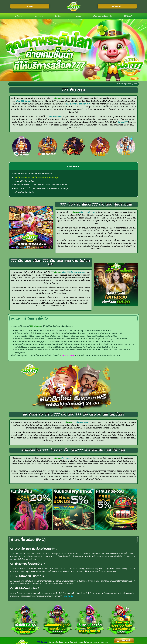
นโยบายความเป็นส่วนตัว (102, 16)
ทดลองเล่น (38, 16)
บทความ (78, 16)
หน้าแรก (18, 16)
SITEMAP (128, 16)
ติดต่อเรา (59, 16)
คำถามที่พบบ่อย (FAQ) (24, 192)
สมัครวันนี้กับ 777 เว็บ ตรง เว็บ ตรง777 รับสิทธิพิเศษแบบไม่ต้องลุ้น (41, 189)
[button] (134, 166)
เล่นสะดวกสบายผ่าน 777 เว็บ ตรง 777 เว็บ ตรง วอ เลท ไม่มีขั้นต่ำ (40, 185)
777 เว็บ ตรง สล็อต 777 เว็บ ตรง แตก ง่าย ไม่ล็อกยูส (36, 178)
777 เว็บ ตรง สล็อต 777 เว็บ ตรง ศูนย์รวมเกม (33, 174)
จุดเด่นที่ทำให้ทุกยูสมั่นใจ (25, 181)
